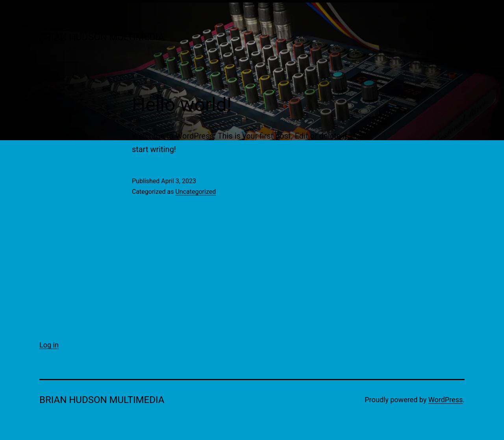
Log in (49, 345)
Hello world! (182, 105)
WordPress (446, 400)
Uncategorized (195, 192)
